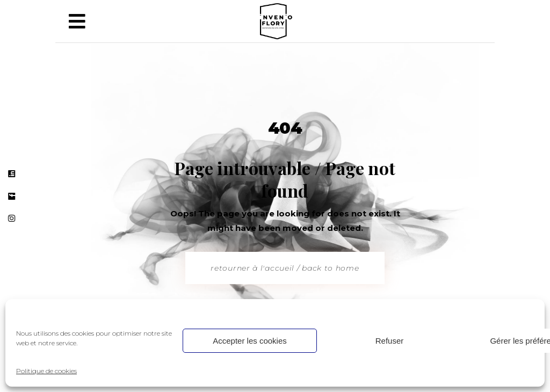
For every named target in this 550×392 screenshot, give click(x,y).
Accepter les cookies (250, 341)
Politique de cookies (46, 371)
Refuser (390, 341)
